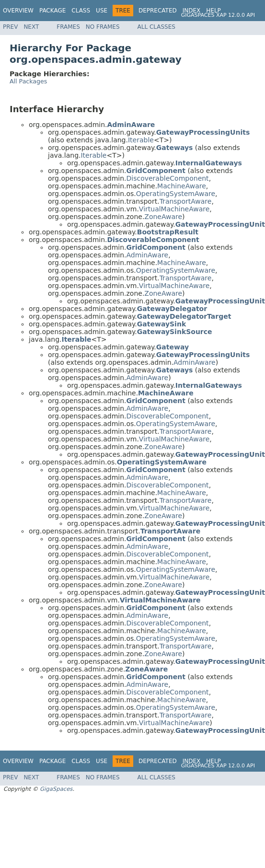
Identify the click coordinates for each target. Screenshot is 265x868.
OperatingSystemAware (176, 194)
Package (52, 11)
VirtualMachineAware (174, 209)
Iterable (141, 140)
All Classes (156, 27)
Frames (68, 27)
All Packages (28, 81)
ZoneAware (163, 217)
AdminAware (147, 255)
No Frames (103, 27)
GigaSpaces (56, 789)
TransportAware (186, 201)
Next (31, 27)
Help (213, 11)
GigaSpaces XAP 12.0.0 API (218, 15)
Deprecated (158, 11)
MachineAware (182, 186)
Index (192, 11)
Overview (18, 11)
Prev (10, 27)
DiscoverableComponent (167, 178)
